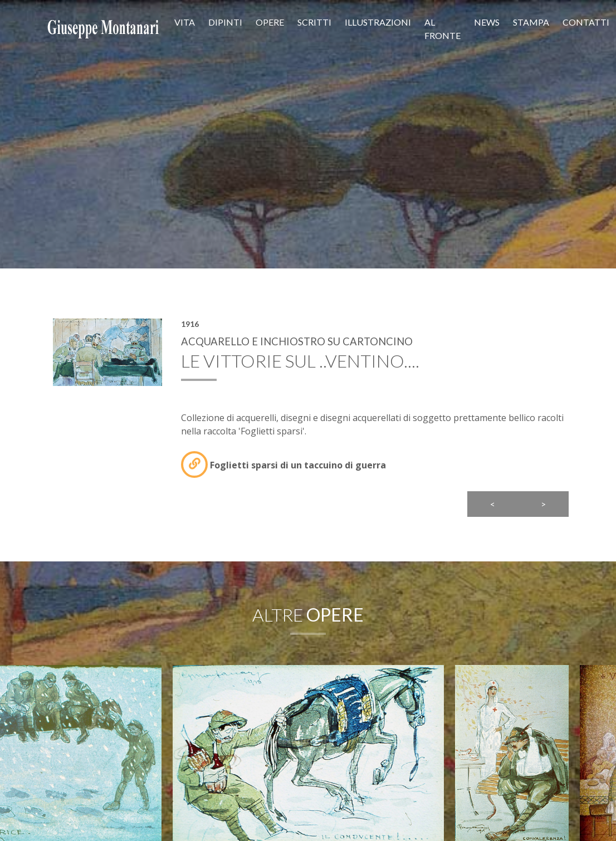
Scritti (314, 22)
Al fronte (443, 29)
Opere (270, 22)
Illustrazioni (378, 22)
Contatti (586, 22)
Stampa (531, 22)
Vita (185, 22)
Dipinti (225, 22)
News (487, 22)
